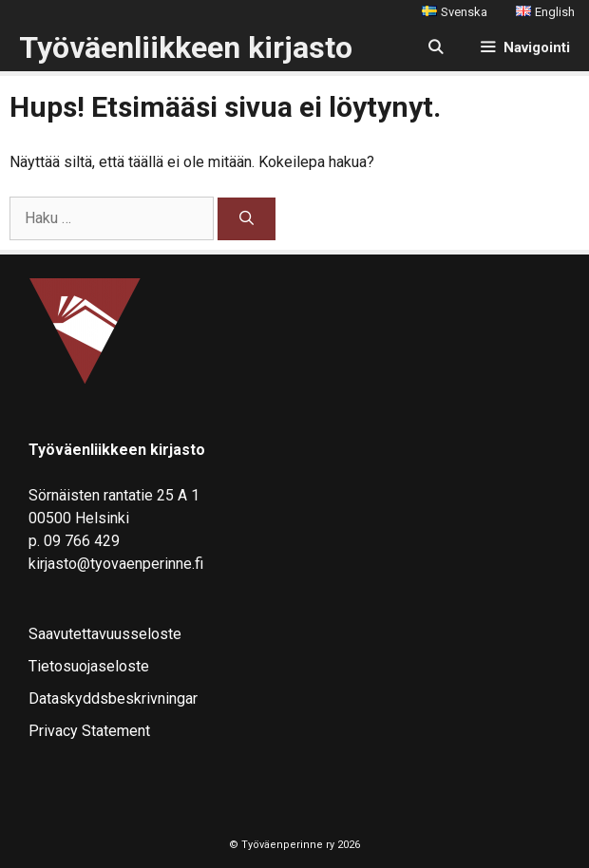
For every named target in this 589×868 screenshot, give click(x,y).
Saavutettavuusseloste (105, 634)
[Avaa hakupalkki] (435, 47)
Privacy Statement (89, 731)
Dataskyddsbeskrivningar (113, 698)
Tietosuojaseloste (89, 666)
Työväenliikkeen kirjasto (186, 47)
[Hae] (247, 219)
